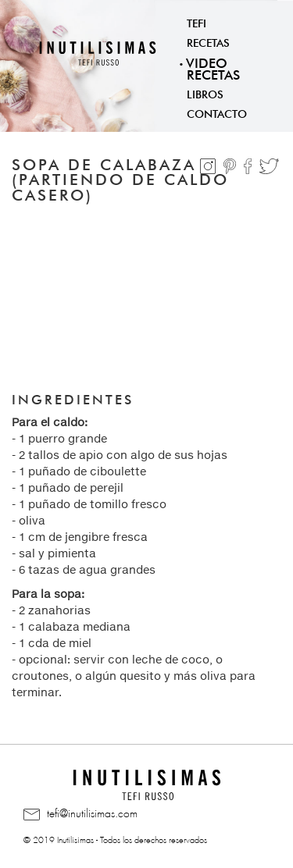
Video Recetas (213, 67)
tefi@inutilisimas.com (80, 814)
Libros (205, 93)
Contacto (217, 112)
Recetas (208, 41)
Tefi (197, 22)
